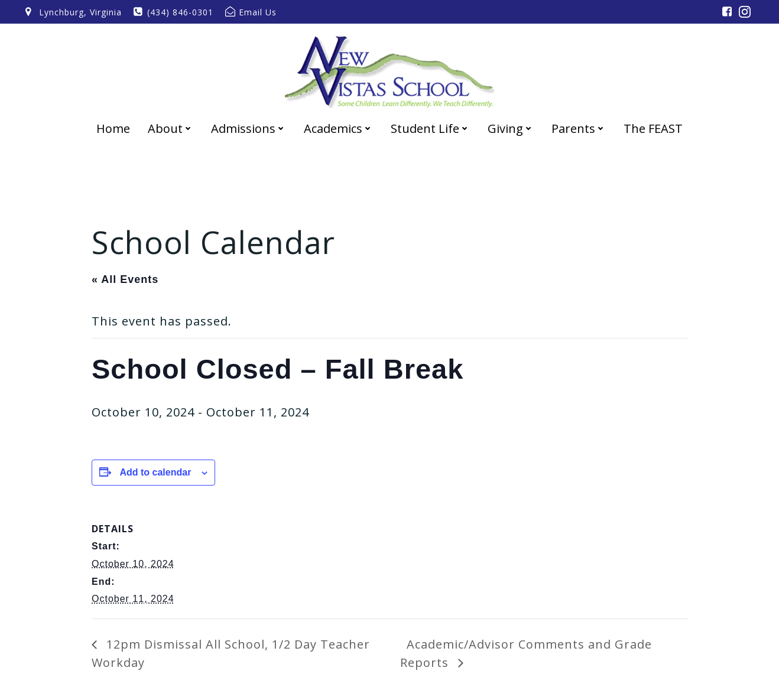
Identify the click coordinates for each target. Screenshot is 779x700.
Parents (579, 128)
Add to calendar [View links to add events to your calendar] (155, 472)
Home (113, 128)
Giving (511, 128)
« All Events (125, 279)
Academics (338, 128)
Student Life (430, 128)
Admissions (249, 128)
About (171, 128)
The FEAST (653, 128)
